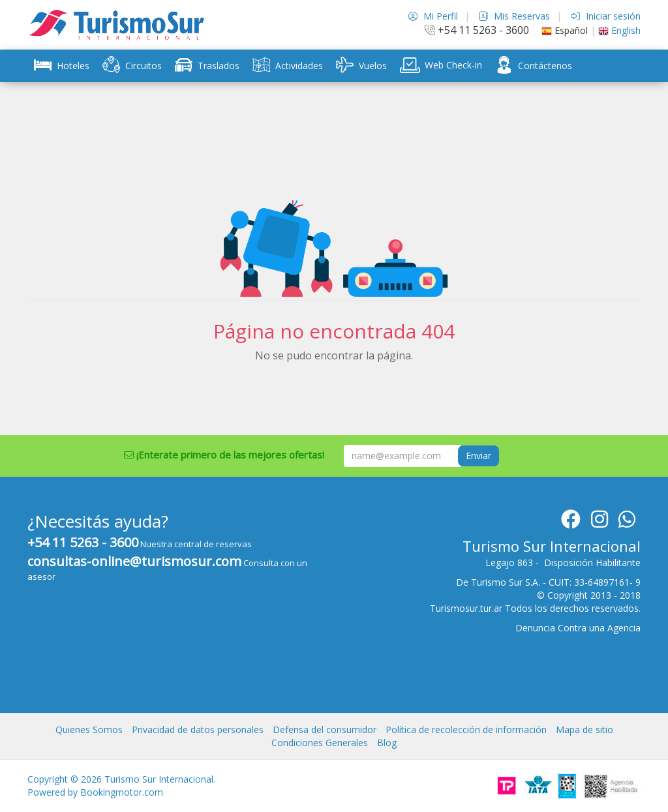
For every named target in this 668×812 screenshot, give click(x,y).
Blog (387, 743)
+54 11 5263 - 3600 (477, 30)
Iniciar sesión (606, 16)
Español (565, 30)
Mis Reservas (514, 16)
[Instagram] (600, 523)
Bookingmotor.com (122, 792)
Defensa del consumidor (325, 729)
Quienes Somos (89, 729)
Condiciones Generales (320, 743)
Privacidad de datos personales (198, 729)
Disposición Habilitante (592, 563)
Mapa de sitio (584, 729)
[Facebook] (571, 523)
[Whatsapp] (627, 523)
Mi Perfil (433, 16)
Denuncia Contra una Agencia (578, 628)
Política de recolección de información (466, 729)
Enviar (478, 456)
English (619, 30)
